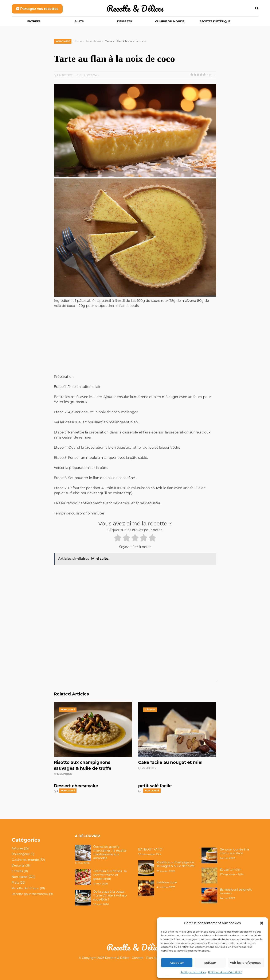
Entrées (34, 21)
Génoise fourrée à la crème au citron (234, 851)
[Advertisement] (135, 343)
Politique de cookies (193, 972)
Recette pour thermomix (30, 894)
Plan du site (155, 958)
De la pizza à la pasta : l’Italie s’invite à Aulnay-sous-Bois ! (110, 895)
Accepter (177, 963)
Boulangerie (21, 854)
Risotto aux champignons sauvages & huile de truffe (176, 864)
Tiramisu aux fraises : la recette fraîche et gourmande (110, 875)
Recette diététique (215, 21)
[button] (262, 923)
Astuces (18, 848)
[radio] (118, 539)
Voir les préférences (246, 963)
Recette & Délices (135, 8)
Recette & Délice (117, 958)
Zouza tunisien (231, 869)
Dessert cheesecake (76, 786)
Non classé (63, 41)
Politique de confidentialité (225, 972)
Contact (138, 958)
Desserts (124, 21)
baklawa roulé (167, 882)
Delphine (65, 774)
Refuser (210, 963)
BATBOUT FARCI (150, 849)
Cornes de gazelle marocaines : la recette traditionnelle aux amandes (110, 852)
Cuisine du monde (170, 21)
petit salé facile (155, 786)
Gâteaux (150, 710)
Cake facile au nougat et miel (171, 762)
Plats (79, 21)
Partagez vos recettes (37, 9)
